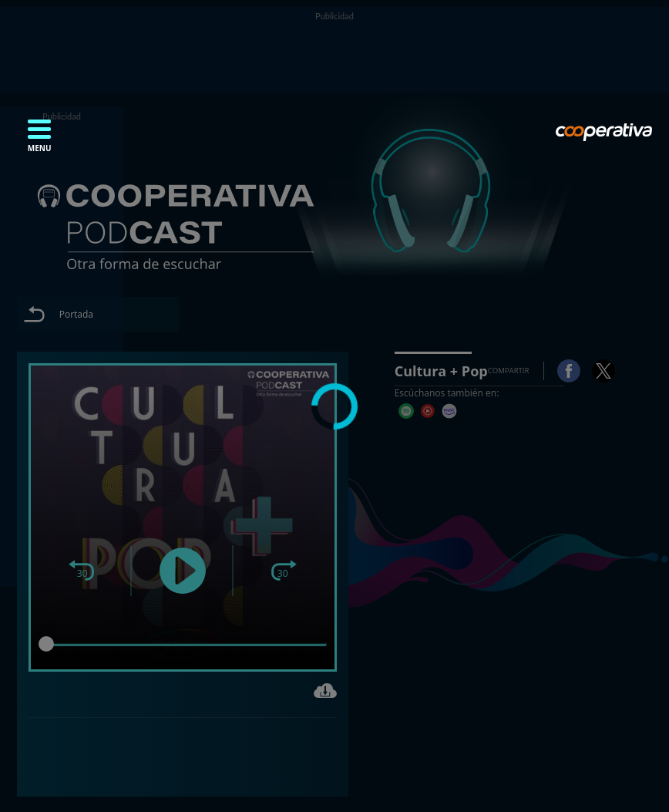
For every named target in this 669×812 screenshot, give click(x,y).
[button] (39, 140)
